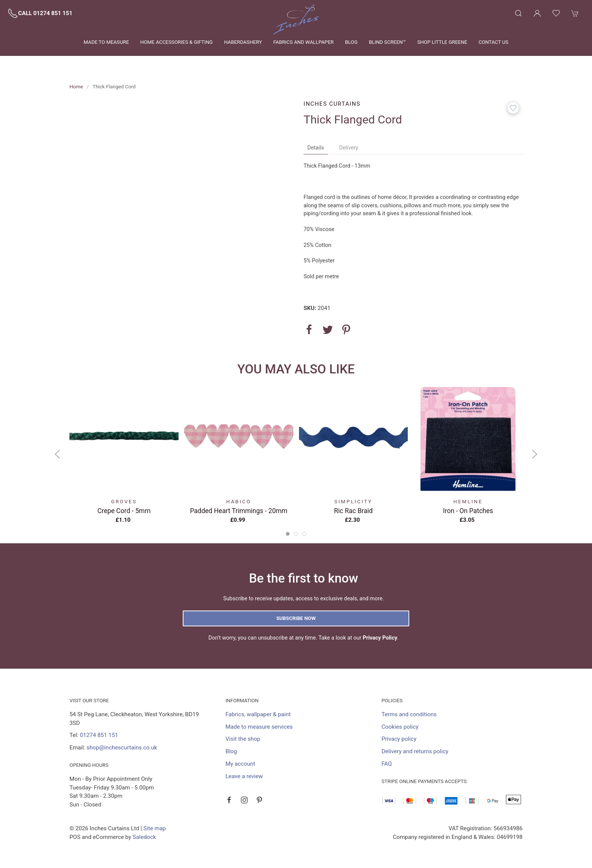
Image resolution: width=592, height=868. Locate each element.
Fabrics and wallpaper (304, 42)
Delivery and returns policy (415, 751)
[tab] (288, 534)
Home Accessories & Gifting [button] (177, 42)
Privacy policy (399, 739)
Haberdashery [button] (243, 42)
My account (240, 764)
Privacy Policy (380, 638)
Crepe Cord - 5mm (124, 511)
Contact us (493, 42)
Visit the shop (243, 739)
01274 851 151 (99, 735)
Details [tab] (316, 148)
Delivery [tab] (349, 148)
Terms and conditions (409, 714)
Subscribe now (296, 618)
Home (76, 87)
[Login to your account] (537, 13)
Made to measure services (259, 727)
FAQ (386, 764)
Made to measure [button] (106, 42)
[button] (518, 13)
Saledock (144, 837)
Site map (155, 828)
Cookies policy (400, 727)
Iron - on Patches (468, 511)
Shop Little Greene (442, 42)
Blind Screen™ (387, 42)
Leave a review (244, 776)
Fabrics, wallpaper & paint (258, 714)
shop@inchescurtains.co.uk (122, 748)
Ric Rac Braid (353, 511)
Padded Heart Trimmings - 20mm (239, 511)
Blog (351, 42)
